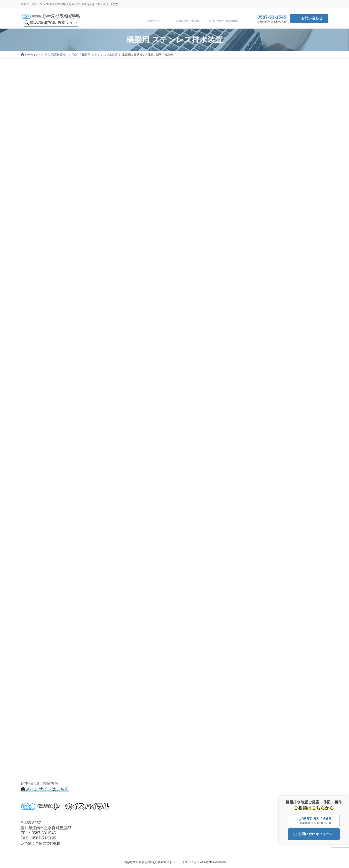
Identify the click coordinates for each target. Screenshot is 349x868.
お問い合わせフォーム (313, 834)
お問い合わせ (312, 18)
